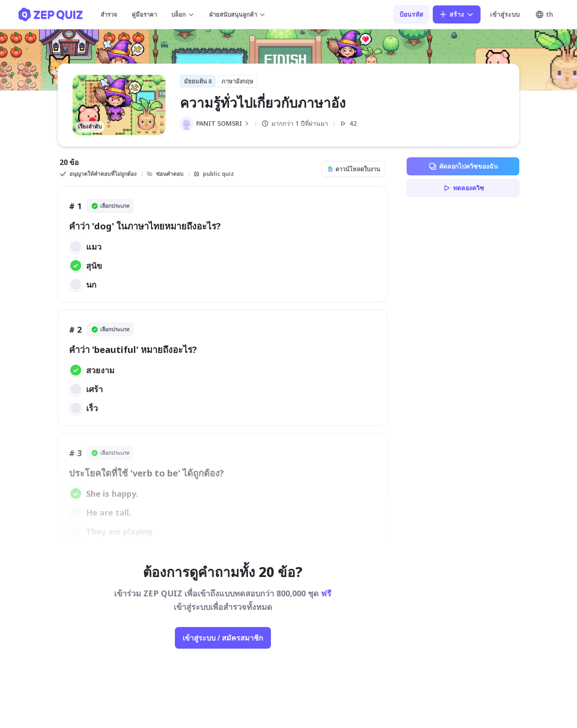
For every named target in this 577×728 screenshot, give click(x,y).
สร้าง (457, 14)
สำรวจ (109, 14)
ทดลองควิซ (463, 188)
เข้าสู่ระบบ (505, 14)
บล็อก (183, 14)
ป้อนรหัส (411, 14)
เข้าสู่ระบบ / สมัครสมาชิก (223, 638)
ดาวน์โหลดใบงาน (354, 169)
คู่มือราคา (144, 14)
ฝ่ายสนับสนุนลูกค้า (238, 14)
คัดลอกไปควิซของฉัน (463, 166)
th (544, 14)
